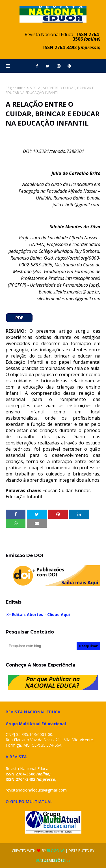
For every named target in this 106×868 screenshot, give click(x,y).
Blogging (56, 851)
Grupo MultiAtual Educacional (36, 724)
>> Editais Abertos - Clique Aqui (38, 614)
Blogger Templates (53, 860)
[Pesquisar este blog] (41, 646)
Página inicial (16, 88)
